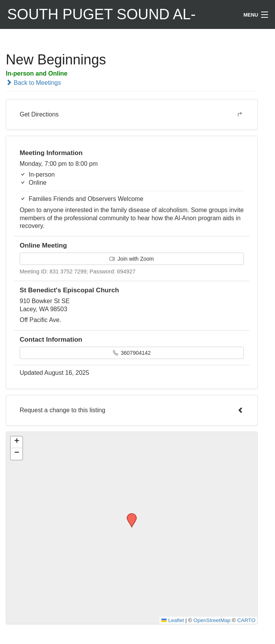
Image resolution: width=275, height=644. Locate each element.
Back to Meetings (33, 83)
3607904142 (132, 353)
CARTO (246, 620)
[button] (129, 516)
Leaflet (173, 620)
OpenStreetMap (212, 620)
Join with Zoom (132, 259)
